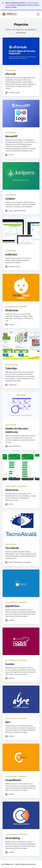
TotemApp (11, 368)
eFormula (10, 74)
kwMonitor (11, 254)
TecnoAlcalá (12, 548)
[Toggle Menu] (38, 14)
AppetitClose (12, 606)
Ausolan (10, 664)
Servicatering (13, 838)
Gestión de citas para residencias (17, 430)
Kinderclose (12, 310)
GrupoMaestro (13, 780)
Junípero (10, 199)
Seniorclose (12, 490)
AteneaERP (11, 136)
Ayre (8, 722)
